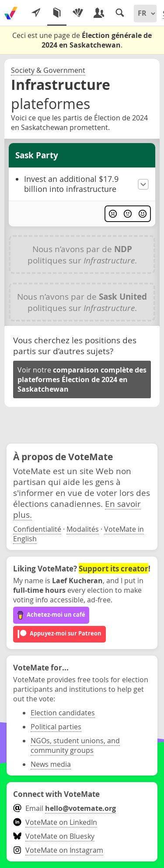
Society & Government (48, 70)
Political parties (56, 727)
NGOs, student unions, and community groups (75, 745)
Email (65, 808)
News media (51, 764)
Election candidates (63, 713)
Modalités (83, 529)
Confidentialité (37, 529)
